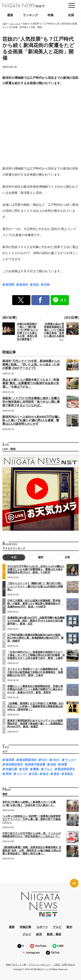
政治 (46, 774)
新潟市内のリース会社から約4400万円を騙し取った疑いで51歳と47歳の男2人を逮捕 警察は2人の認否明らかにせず (31, 420)
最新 (10, 15)
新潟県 (10, 285)
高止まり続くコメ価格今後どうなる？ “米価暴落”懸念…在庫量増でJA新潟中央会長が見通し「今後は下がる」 (31, 383)
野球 (9, 774)
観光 (57, 774)
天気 (35, 774)
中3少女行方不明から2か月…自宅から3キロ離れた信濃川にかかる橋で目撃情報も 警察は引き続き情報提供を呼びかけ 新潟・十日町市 (36, 569)
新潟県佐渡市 (14, 764)
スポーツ (42, 927)
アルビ (57, 927)
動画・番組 (54, 934)
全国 (71, 15)
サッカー (71, 760)
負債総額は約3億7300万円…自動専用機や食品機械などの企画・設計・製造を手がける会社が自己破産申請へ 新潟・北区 (36, 621)
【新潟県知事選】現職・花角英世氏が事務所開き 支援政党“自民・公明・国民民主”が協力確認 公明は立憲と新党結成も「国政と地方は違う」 (32, 850)
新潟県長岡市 (66, 769)
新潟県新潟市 (28, 760)
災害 (25, 769)
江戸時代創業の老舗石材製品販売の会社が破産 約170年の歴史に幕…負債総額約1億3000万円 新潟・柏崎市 (35, 638)
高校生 (69, 774)
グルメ (48, 769)
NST (45, 760)
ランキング (30, 15)
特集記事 (11, 769)
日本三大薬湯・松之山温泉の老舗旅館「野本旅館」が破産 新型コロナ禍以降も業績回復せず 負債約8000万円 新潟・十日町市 (35, 604)
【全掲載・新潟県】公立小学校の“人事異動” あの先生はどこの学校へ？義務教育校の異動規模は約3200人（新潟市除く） (35, 706)
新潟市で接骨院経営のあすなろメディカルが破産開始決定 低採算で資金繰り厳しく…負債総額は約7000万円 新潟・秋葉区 (35, 724)
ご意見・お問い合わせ (64, 965)
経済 (39, 934)
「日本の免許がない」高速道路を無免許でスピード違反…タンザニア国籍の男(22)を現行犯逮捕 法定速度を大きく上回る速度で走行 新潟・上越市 (36, 655)
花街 (47, 285)
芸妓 (36, 285)
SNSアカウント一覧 (16, 965)
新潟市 (24, 285)
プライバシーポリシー (39, 965)
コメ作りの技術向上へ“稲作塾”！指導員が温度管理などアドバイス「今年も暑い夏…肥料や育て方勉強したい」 (31, 819)
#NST (56, 760)
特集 (51, 15)
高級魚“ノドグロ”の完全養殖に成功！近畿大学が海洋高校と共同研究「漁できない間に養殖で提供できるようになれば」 (31, 402)
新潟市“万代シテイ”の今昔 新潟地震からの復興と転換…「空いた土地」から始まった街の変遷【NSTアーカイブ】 (31, 365)
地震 (64, 764)
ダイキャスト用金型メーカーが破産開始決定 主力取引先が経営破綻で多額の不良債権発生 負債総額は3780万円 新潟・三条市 (35, 672)
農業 (36, 769)
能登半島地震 (37, 764)
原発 (53, 764)
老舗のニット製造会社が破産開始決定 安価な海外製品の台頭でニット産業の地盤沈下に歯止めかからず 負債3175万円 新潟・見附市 (35, 689)
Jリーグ (22, 774)
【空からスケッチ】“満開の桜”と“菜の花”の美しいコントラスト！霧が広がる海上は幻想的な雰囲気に (35, 586)
